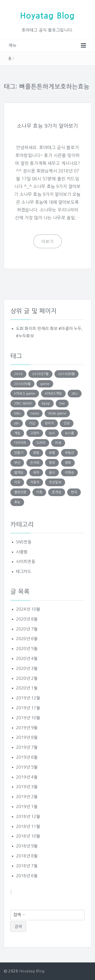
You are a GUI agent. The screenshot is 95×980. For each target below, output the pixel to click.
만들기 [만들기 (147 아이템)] (19, 453)
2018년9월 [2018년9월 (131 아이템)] (22, 384)
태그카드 (24, 571)
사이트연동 (26, 561)
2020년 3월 (27, 668)
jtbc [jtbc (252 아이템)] (75, 393)
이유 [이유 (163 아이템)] (17, 482)
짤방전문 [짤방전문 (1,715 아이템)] (20, 492)
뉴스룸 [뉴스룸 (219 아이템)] (69, 433)
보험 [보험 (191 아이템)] (52, 453)
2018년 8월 (27, 856)
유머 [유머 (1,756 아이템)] (36, 473)
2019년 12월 (28, 698)
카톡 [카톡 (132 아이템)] (39, 492)
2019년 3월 (27, 787)
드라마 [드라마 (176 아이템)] (41, 443)
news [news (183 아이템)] (35, 413)
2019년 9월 (27, 728)
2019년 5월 (27, 767)
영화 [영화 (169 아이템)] (68, 463)
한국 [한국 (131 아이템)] (74, 492)
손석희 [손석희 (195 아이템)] (35, 463)
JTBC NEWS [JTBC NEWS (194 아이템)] (23, 403)
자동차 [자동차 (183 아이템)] (35, 482)
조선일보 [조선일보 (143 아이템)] (55, 482)
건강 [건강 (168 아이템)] (67, 423)
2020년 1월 (27, 688)
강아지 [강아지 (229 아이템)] (49, 423)
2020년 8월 (27, 619)
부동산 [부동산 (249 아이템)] (69, 453)
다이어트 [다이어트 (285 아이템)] (20, 443)
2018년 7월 (27, 866)
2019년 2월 (27, 797)
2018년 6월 (27, 876)
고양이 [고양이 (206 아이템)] (35, 433)
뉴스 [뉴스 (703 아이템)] (52, 433)
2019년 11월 (28, 708)
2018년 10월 (28, 836)
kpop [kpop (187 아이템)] (46, 403)
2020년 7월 (27, 629)
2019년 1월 (27, 806)
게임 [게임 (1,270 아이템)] (17, 433)
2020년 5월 (27, 648)
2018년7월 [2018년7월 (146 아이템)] (40, 374)
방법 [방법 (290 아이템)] (36, 453)
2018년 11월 (28, 826)
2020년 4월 (27, 658)
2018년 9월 (27, 846)
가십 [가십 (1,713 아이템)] (32, 423)
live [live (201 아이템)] (62, 403)
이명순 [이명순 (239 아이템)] (69, 473)
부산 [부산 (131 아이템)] (17, 463)
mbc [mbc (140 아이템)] (17, 413)
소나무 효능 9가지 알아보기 (48, 126)
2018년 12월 (28, 816)
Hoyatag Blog (48, 16)
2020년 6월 (27, 639)
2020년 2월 (27, 678)
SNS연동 (24, 542)
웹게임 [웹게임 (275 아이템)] (19, 473)
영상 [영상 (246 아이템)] (52, 463)
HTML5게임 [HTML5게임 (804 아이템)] (53, 393)
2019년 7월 (27, 747)
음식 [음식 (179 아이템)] (52, 473)
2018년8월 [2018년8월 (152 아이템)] (66, 374)
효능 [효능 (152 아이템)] (17, 502)
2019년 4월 (27, 777)
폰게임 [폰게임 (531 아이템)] (56, 492)
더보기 (48, 241)
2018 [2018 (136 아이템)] (18, 374)
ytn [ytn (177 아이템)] (17, 423)
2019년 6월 (27, 757)
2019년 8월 (27, 737)
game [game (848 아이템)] (45, 384)
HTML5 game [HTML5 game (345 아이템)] (25, 393)
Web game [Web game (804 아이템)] (57, 413)
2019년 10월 (28, 718)
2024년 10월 (28, 609)
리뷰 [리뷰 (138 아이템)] (58, 443)
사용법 (22, 552)
